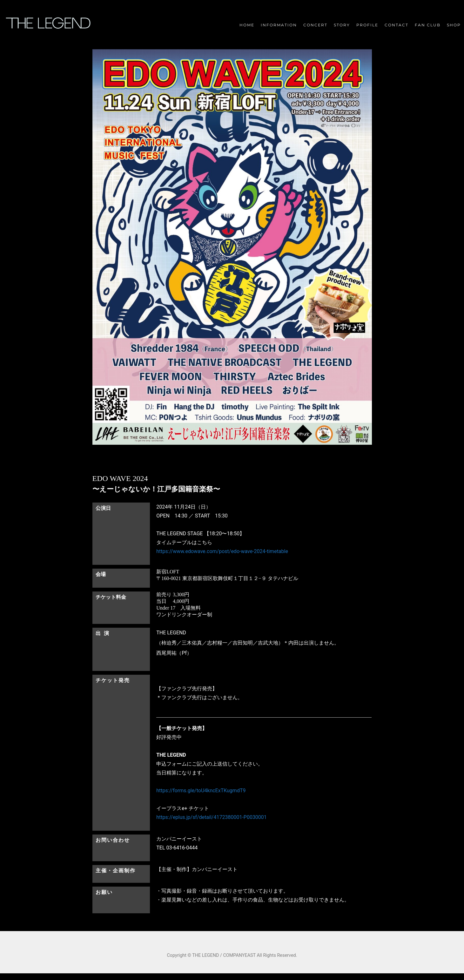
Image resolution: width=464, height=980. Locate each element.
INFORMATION (279, 25)
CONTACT (397, 25)
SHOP (454, 25)
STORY (342, 25)
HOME (247, 25)
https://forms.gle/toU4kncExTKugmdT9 (201, 791)
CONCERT (315, 25)
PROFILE (367, 25)
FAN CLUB (428, 25)
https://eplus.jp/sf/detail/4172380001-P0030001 (212, 817)
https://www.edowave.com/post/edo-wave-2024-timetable (222, 551)
